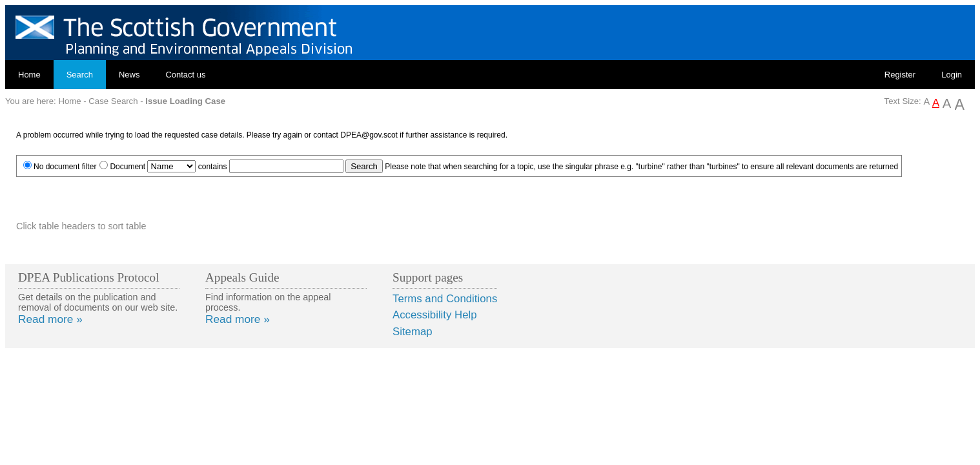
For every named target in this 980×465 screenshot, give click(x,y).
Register (900, 75)
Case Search (113, 101)
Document (128, 167)
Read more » (50, 319)
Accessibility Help (435, 315)
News (129, 75)
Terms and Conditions (445, 299)
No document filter (65, 167)
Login (952, 75)
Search (80, 75)
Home (29, 75)
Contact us (185, 75)
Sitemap (413, 332)
